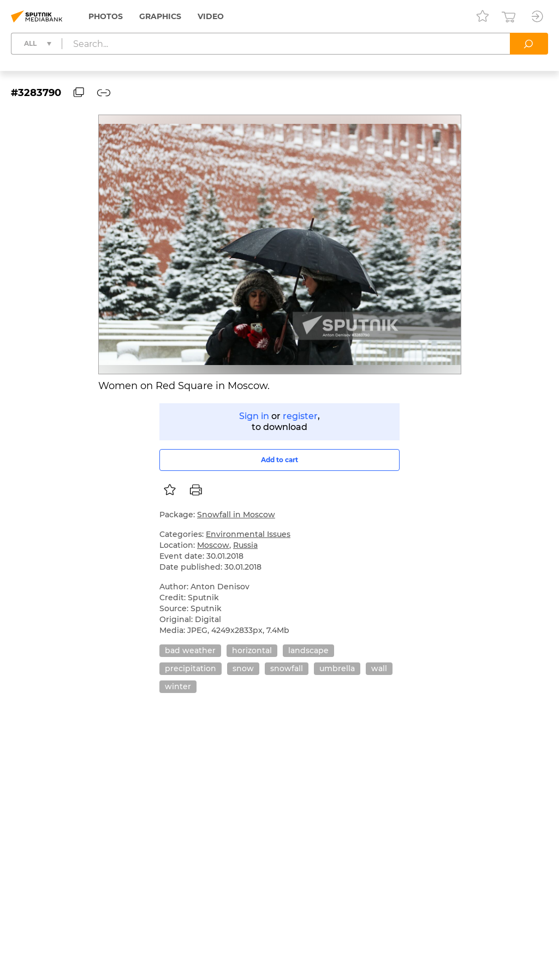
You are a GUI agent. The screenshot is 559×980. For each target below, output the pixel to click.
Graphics (160, 16)
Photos (106, 16)
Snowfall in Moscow (236, 515)
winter (178, 686)
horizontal (252, 650)
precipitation (191, 668)
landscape (308, 650)
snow (243, 668)
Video (211, 16)
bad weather (190, 650)
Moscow (213, 545)
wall (379, 668)
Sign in (254, 416)
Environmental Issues (248, 534)
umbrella (337, 668)
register (300, 416)
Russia (245, 545)
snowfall (287, 668)
